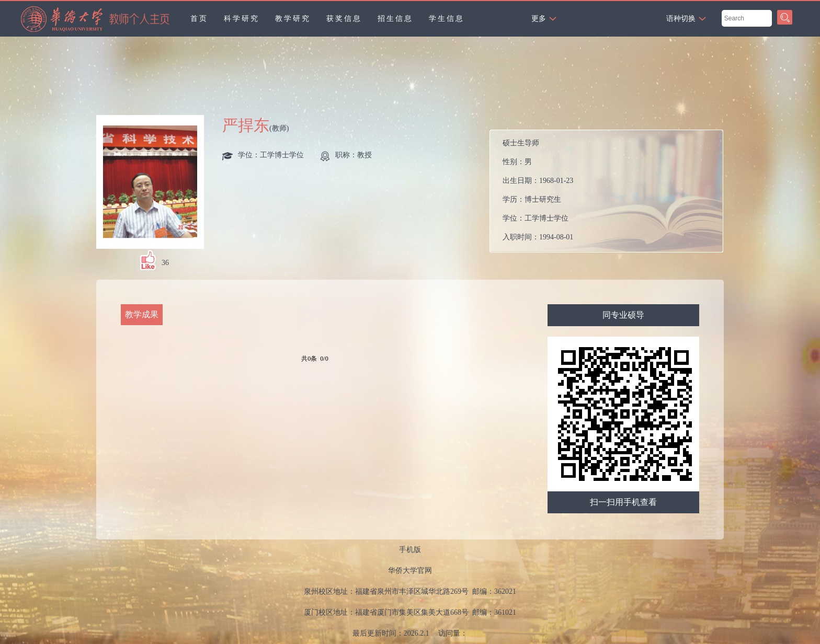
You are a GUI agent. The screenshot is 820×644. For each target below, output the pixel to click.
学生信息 (447, 19)
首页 (199, 19)
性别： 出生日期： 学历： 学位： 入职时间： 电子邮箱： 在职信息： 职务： (611, 191)
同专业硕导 (623, 315)
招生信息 (395, 19)
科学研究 (242, 19)
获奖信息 (344, 19)
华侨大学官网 (410, 571)
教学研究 (293, 19)
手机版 (410, 550)
